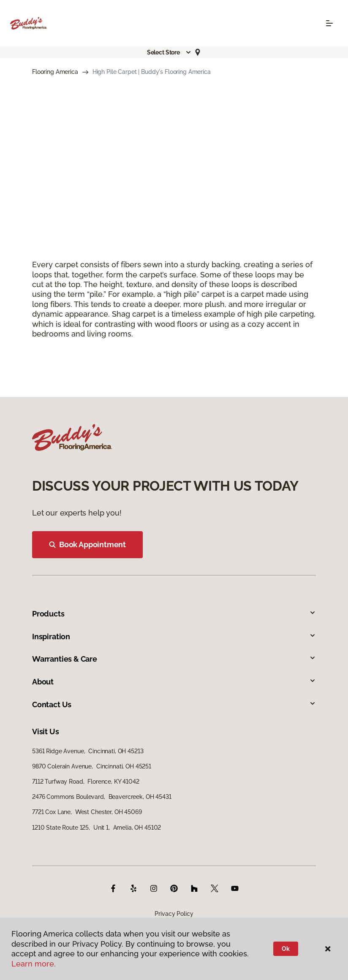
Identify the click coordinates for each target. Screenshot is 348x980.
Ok (286, 949)
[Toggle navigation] (329, 23)
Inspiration (174, 637)
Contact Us (174, 704)
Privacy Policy (174, 914)
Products (174, 614)
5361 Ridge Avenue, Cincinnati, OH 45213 (88, 751)
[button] (169, 52)
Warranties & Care (174, 659)
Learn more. (34, 964)
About (174, 682)
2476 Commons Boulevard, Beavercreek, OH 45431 (102, 797)
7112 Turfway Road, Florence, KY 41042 (86, 782)
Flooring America (55, 72)
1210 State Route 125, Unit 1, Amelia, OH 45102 (97, 828)
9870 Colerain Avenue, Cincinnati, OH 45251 (92, 766)
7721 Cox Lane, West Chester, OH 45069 (87, 812)
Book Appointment (87, 544)
